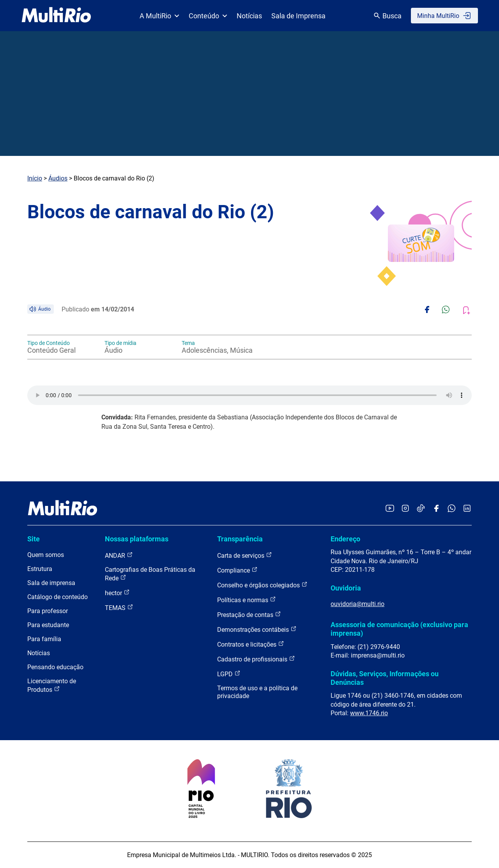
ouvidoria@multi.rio (357, 604)
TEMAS (119, 607)
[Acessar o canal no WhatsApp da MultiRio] (452, 509)
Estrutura (40, 569)
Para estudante (48, 625)
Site (34, 539)
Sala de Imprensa (298, 16)
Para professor (48, 611)
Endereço (345, 539)
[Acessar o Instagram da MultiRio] (405, 509)
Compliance (237, 570)
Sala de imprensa (51, 583)
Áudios (58, 178)
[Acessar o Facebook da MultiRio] (436, 509)
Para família (44, 639)
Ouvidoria (346, 588)
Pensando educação (55, 667)
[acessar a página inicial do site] (56, 16)
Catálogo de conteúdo (58, 597)
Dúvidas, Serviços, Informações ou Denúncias (385, 678)
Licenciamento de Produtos (52, 685)
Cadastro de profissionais (256, 659)
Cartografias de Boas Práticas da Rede (150, 574)
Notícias (249, 16)
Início (35, 178)
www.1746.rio (369, 713)
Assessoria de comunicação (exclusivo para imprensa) (399, 629)
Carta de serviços (245, 555)
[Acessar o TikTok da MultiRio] (421, 509)
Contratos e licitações (251, 644)
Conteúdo (208, 16)
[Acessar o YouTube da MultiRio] (390, 509)
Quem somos (46, 555)
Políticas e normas (247, 600)
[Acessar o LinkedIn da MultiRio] (467, 509)
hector (117, 593)
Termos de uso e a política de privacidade (257, 692)
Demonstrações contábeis (257, 629)
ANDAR (119, 555)
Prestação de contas (249, 614)
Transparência (240, 539)
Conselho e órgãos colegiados (262, 585)
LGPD (229, 674)
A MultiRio (159, 16)
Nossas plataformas (137, 539)
